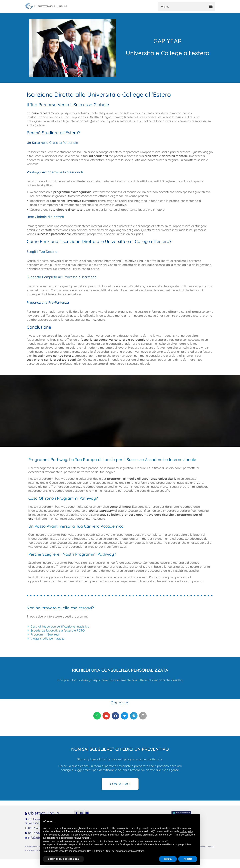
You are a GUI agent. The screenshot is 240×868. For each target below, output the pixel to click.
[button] (97, 716)
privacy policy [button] (73, 848)
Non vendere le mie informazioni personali (146, 841)
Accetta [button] (188, 859)
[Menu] (186, 6)
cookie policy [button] (186, 831)
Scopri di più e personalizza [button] (63, 859)
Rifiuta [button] (168, 859)
